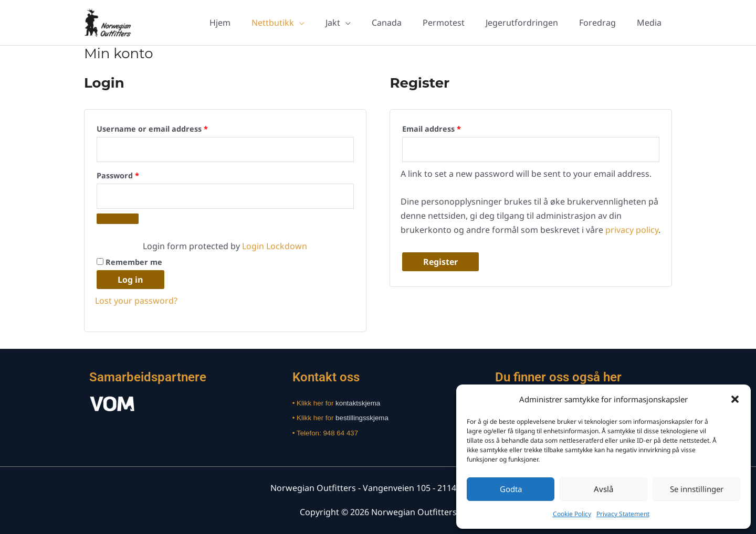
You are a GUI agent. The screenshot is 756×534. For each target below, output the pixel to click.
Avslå (603, 489)
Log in (130, 280)
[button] (735, 399)
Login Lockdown (275, 246)
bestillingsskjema (362, 418)
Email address (449, 128)
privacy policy (632, 230)
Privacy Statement (623, 514)
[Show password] (118, 219)
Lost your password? (136, 301)
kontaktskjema (358, 403)
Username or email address (169, 128)
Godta (511, 489)
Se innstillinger (697, 489)
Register (440, 262)
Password (135, 174)
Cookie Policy (572, 514)
